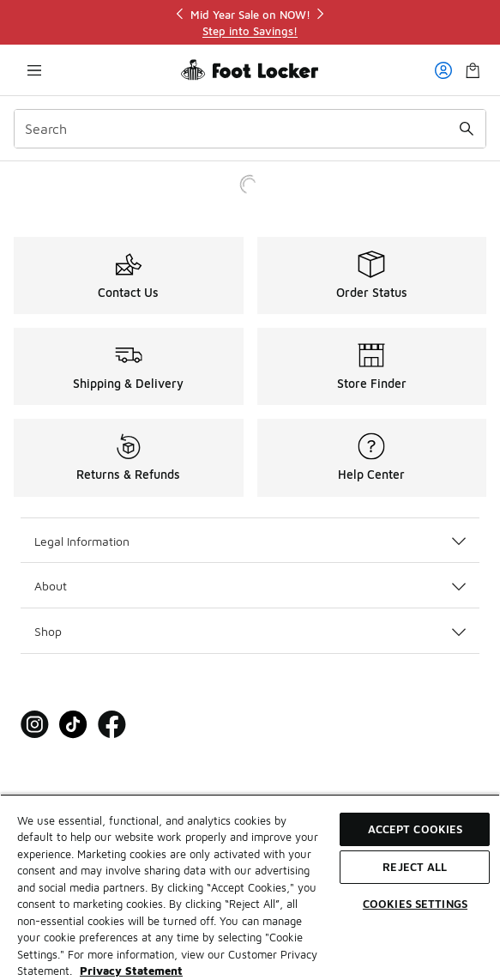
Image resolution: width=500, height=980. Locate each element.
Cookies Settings (415, 904)
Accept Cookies (416, 829)
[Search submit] (467, 129)
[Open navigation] (34, 70)
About (250, 586)
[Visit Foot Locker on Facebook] (112, 725)
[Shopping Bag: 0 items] (473, 70)
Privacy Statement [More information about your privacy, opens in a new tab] (131, 971)
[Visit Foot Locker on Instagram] (35, 725)
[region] (250, 23)
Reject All (415, 867)
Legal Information (250, 541)
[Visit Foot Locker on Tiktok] (73, 725)
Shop (250, 631)
